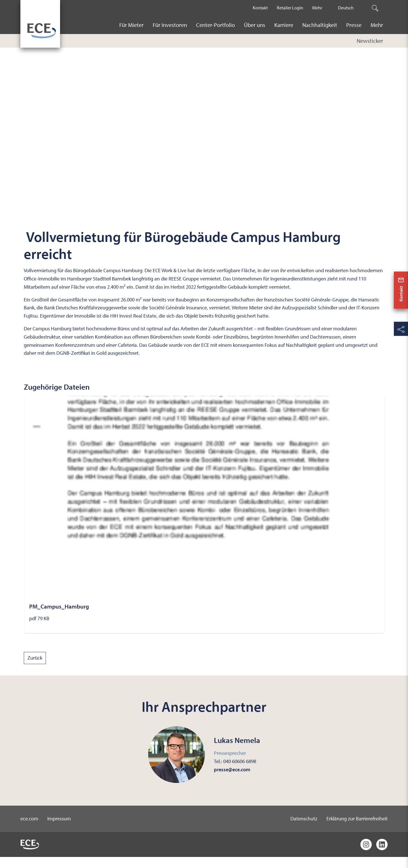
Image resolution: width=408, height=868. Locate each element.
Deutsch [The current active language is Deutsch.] (346, 8)
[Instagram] (366, 856)
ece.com (29, 830)
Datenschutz (304, 830)
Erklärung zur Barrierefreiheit (357, 830)
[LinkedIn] (382, 856)
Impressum (59, 830)
